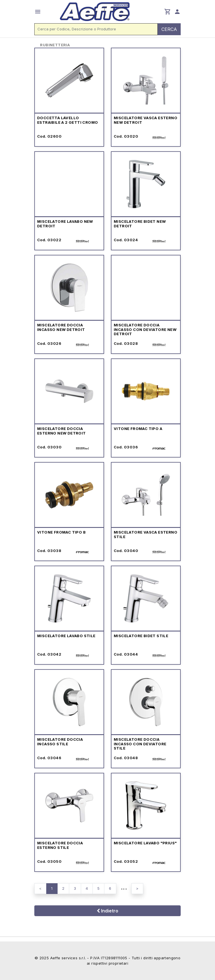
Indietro (107, 911)
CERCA (169, 29)
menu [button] (38, 12)
